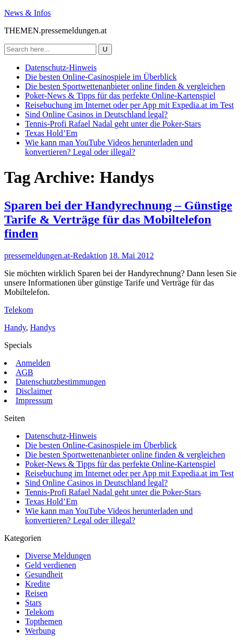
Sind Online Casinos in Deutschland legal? (96, 114)
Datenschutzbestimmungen (61, 382)
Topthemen (44, 621)
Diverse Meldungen (58, 556)
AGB (24, 372)
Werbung (40, 631)
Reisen (36, 593)
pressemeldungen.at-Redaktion (56, 256)
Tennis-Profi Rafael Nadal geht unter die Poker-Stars (113, 124)
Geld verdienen (50, 565)
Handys (43, 327)
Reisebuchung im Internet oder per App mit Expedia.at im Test (129, 105)
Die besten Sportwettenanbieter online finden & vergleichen (125, 86)
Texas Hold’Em (51, 133)
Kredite (37, 584)
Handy (15, 327)
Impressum (34, 400)
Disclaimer (34, 391)
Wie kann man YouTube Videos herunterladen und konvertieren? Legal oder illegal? (109, 147)
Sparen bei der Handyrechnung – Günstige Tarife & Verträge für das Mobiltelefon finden (118, 219)
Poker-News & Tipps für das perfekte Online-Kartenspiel (120, 96)
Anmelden (33, 363)
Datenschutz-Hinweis (61, 67)
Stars (33, 603)
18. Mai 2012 (132, 256)
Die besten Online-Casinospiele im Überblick (101, 77)
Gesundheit (44, 574)
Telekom (19, 310)
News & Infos (28, 13)
